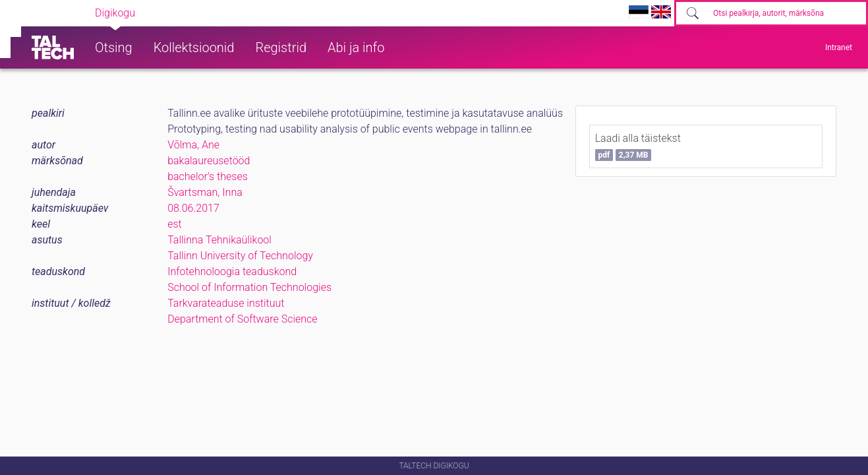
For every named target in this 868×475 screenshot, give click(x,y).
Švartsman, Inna (205, 192)
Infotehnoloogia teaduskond (232, 271)
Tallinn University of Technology (240, 256)
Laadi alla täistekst (638, 146)
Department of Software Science (242, 319)
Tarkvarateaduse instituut (226, 303)
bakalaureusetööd (209, 161)
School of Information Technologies (249, 287)
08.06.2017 (193, 208)
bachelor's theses (208, 176)
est (175, 224)
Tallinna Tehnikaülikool (219, 240)
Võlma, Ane (193, 145)
